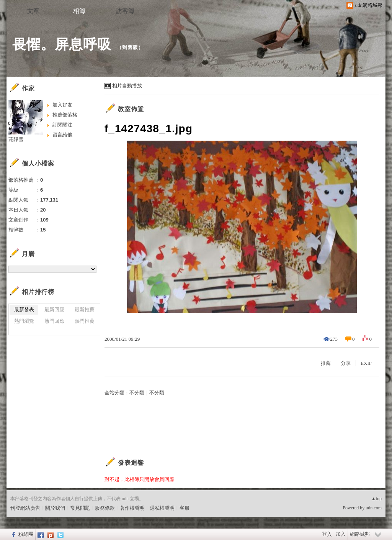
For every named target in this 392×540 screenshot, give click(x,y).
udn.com (374, 508)
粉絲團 (26, 534)
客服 (185, 508)
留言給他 (62, 135)
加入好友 (62, 105)
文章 (33, 11)
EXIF (366, 363)
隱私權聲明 (162, 508)
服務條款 (105, 508)
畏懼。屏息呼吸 (62, 44)
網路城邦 (360, 534)
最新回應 (54, 309)
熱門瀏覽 (24, 321)
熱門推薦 (85, 321)
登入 (327, 534)
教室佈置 (131, 109)
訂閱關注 (62, 125)
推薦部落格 (65, 115)
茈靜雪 (16, 139)
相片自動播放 (127, 86)
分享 (346, 363)
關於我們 (55, 508)
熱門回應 (54, 321)
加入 (341, 534)
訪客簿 (125, 11)
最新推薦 (85, 309)
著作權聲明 (132, 508)
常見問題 (80, 508)
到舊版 (130, 47)
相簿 (79, 11)
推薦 (326, 363)
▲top (376, 499)
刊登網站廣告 (25, 508)
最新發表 (24, 309)
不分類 (137, 393)
